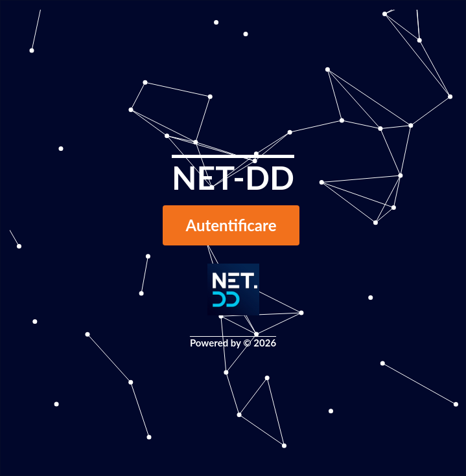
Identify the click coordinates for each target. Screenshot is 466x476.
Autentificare (231, 225)
